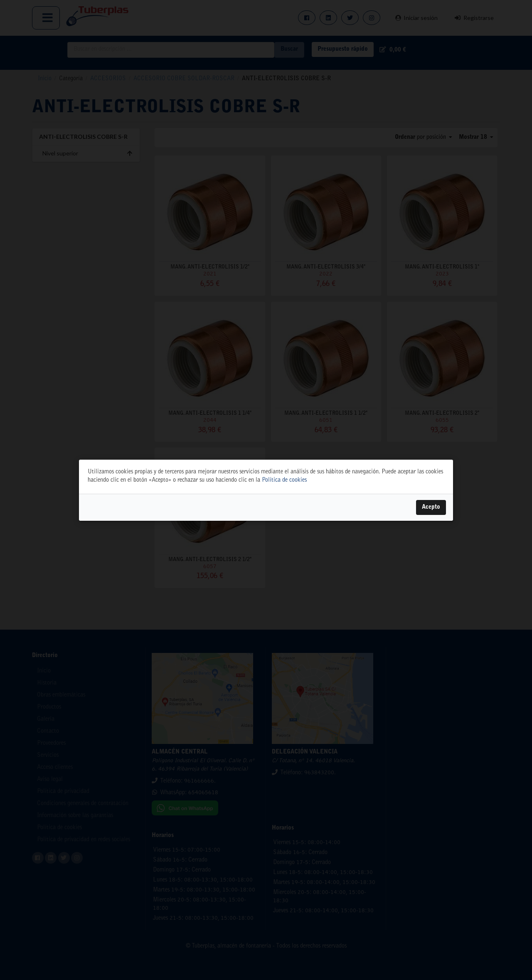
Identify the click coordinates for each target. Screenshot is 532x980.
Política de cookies (284, 480)
